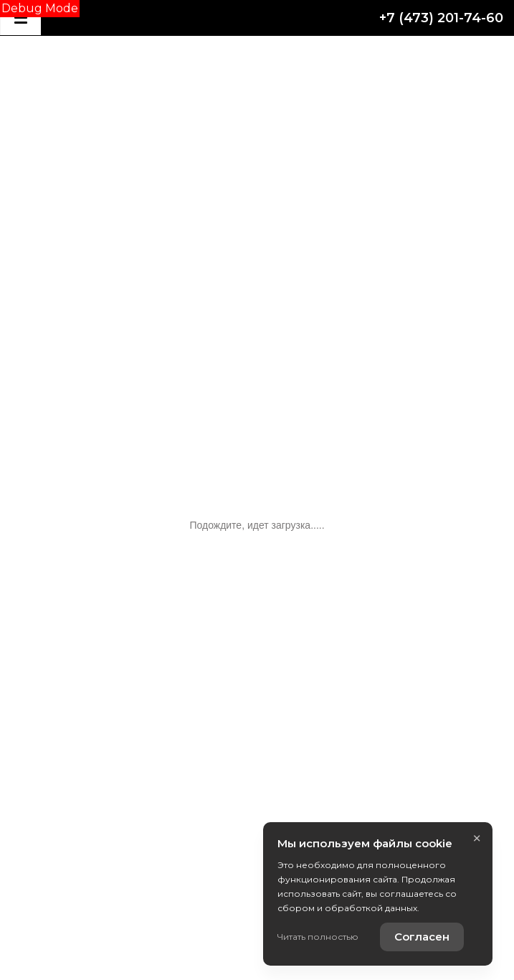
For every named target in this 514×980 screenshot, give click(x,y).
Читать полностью (318, 937)
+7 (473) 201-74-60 (441, 18)
